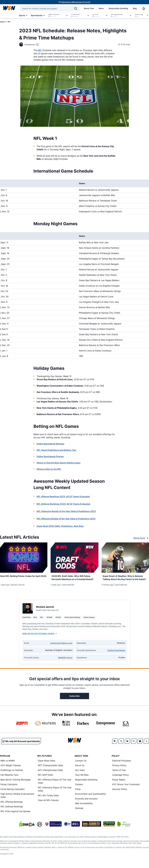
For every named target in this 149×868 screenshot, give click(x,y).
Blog (135, 8)
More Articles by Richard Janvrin (39, 638)
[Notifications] (144, 8)
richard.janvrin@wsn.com (61, 648)
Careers (79, 789)
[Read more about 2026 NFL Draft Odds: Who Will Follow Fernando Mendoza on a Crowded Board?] (75, 578)
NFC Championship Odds (50, 770)
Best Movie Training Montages (16, 784)
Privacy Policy (119, 770)
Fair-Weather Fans (9, 779)
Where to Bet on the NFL (49, 469)
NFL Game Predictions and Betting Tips (56, 450)
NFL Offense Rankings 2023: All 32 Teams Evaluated (63, 497)
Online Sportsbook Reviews (50, 444)
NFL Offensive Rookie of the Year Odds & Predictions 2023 (66, 519)
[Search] (76, 8)
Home (2, 22)
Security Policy (120, 794)
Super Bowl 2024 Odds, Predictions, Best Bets (60, 526)
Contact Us (81, 765)
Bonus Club (89, 8)
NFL (9, 22)
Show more (141, 538)
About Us (80, 770)
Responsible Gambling (118, 8)
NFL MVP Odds (45, 779)
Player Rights (119, 784)
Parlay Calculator (9, 789)
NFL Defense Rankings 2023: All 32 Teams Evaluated (63, 504)
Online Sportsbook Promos (50, 456)
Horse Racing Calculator (13, 794)
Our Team (80, 775)
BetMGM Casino (65, 662)
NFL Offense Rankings (12, 806)
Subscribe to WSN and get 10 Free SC (76, 2)
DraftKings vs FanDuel (12, 775)
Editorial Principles (122, 765)
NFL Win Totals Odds (48, 800)
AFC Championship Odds (50, 775)
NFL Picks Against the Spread (15, 816)
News (101, 8)
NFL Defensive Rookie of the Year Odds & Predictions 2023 (66, 511)
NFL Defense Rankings (12, 811)
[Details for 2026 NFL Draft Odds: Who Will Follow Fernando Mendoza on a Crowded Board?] (75, 558)
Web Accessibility (84, 808)
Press (78, 794)
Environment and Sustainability (91, 798)
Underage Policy (120, 779)
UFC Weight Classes (11, 770)
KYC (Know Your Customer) (126, 789)
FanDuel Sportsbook (116, 655)
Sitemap (79, 813)
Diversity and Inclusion (86, 803)
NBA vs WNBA (8, 765)
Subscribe (74, 701)
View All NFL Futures (48, 805)
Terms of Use (119, 775)
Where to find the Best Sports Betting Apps (58, 463)
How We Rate (82, 779)
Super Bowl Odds (46, 765)
